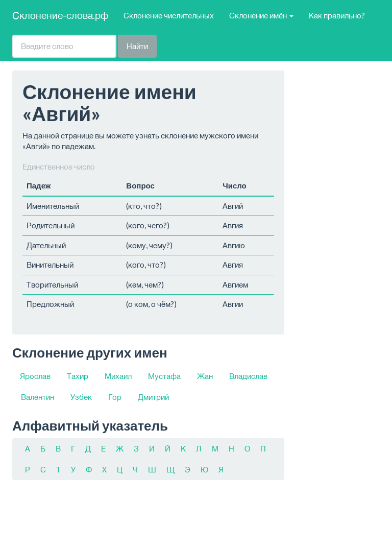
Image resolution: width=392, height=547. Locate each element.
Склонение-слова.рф (60, 15)
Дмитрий (153, 397)
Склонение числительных (169, 15)
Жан (205, 376)
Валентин (38, 397)
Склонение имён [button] (261, 15)
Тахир (78, 376)
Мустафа (164, 376)
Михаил (118, 376)
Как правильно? (337, 15)
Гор (115, 397)
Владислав (248, 376)
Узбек (81, 397)
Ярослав (35, 376)
